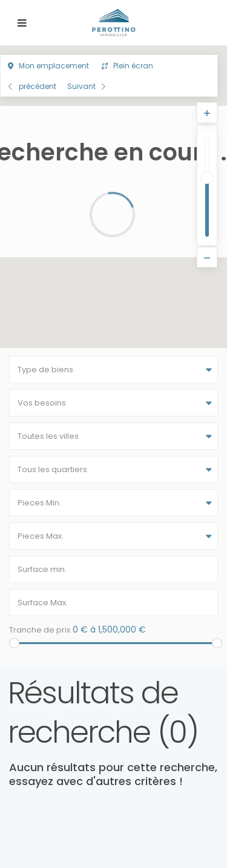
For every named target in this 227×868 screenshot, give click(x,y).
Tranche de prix (40, 630)
